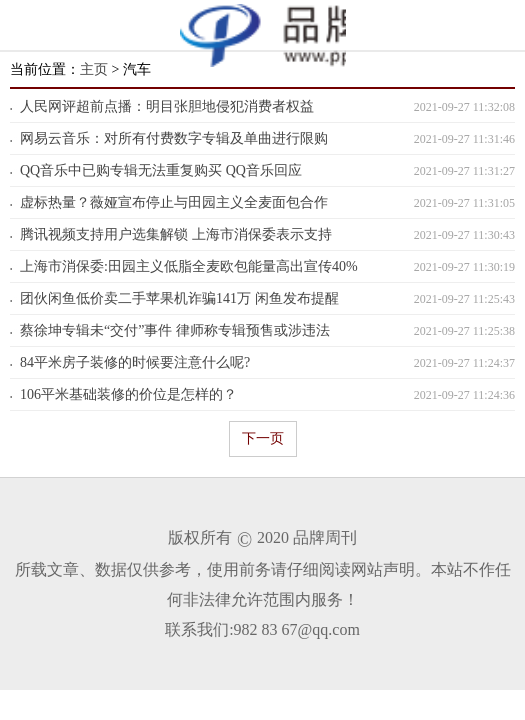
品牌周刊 (325, 537)
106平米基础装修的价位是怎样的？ (128, 394)
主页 (94, 69)
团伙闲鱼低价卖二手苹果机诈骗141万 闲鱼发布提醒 (179, 298)
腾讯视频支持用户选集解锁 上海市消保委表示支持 (176, 234)
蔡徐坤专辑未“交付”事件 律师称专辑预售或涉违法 (175, 330)
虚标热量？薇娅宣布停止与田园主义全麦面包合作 (174, 202)
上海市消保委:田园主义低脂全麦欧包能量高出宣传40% (189, 266)
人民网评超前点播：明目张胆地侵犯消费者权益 (167, 106)
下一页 (263, 438)
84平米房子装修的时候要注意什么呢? (135, 362)
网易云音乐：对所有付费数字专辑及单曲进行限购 (174, 138)
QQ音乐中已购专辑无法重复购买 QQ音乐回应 (161, 170)
